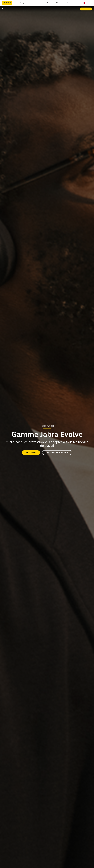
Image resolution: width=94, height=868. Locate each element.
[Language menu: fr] (85, 3)
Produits (5, 9)
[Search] (91, 3)
